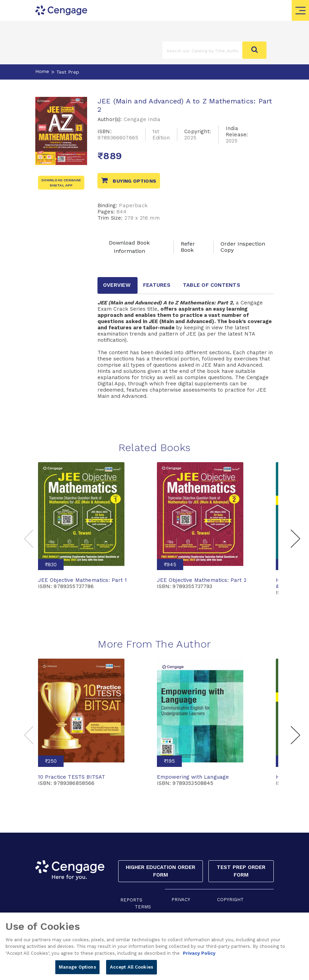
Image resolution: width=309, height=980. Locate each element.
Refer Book (188, 247)
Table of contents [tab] (212, 285)
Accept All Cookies (132, 971)
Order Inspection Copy (243, 247)
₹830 (51, 565)
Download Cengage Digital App (61, 183)
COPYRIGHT (230, 900)
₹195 (169, 761)
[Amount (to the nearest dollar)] (203, 50)
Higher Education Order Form (161, 871)
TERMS (143, 907)
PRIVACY (181, 900)
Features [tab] (157, 285)
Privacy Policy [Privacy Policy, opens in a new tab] (199, 957)
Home (42, 71)
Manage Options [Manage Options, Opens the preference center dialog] (77, 971)
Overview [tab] (117, 285)
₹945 (170, 565)
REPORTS (131, 900)
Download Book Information (129, 247)
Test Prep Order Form (241, 871)
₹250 (51, 761)
